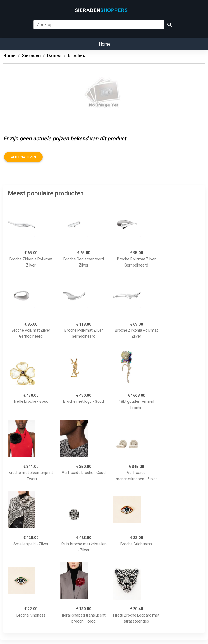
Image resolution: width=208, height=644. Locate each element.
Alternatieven (23, 157)
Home (105, 44)
